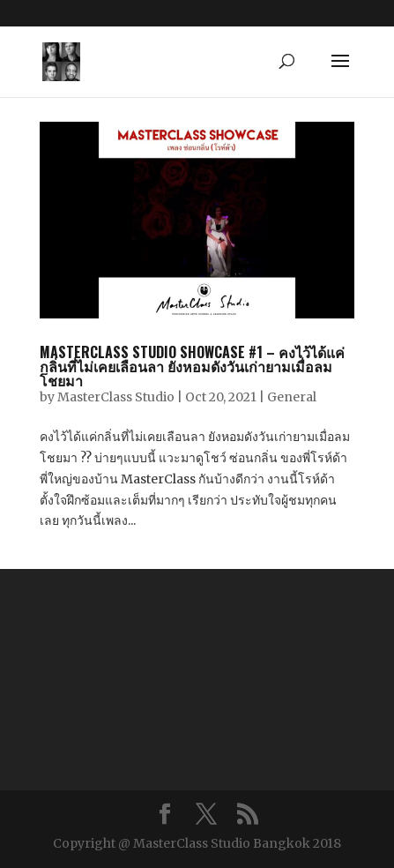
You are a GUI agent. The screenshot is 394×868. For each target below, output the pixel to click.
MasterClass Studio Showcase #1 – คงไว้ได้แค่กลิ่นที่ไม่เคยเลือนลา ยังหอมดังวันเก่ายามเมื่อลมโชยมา (192, 366)
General (292, 397)
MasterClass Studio (116, 397)
